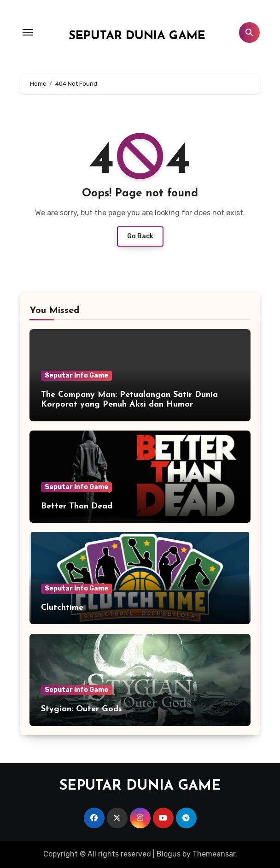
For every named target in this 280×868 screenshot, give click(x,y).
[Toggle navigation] (28, 32)
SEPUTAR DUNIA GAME (137, 36)
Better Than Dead (77, 506)
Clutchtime (62, 608)
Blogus (169, 854)
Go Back (140, 236)
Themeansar (214, 854)
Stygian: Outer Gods (82, 709)
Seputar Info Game (76, 375)
